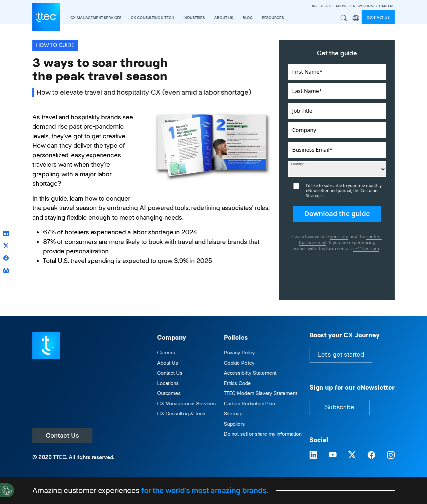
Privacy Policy (239, 352)
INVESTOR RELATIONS (330, 6)
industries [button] (194, 18)
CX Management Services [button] (96, 18)
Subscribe (340, 407)
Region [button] (356, 18)
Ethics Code (237, 383)
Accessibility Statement (250, 373)
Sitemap (233, 413)
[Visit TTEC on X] (352, 455)
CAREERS (387, 6)
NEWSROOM (363, 6)
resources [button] (273, 18)
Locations (168, 383)
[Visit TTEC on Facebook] (371, 455)
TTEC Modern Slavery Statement (261, 393)
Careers (166, 352)
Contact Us (62, 435)
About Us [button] (224, 18)
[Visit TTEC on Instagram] (391, 455)
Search (344, 18)
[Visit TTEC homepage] (46, 345)
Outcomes (169, 393)
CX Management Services (186, 403)
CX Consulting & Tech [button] (152, 18)
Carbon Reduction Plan (249, 403)
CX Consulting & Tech (181, 413)
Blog (247, 18)
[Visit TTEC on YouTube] (333, 455)
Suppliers (234, 424)
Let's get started (341, 354)
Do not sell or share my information (263, 434)
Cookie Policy (239, 363)
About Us (168, 363)
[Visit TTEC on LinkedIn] (313, 455)
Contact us (378, 17)
